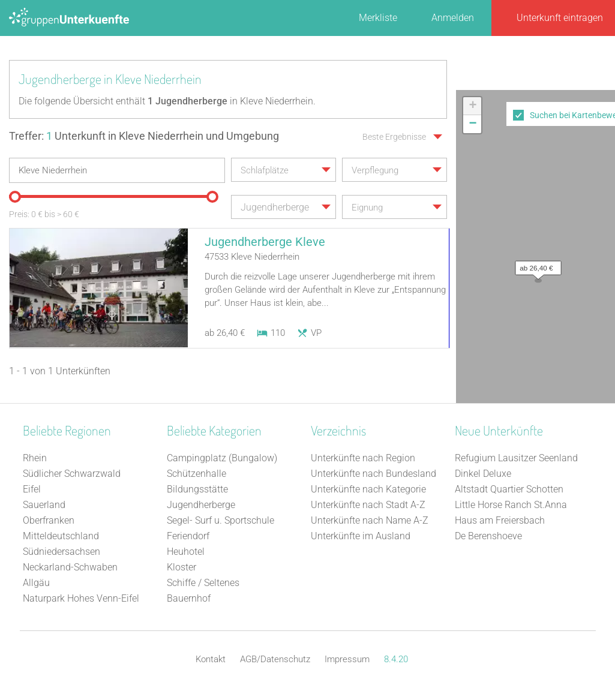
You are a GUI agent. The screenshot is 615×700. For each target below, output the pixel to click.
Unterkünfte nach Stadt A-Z (368, 505)
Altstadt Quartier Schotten (509, 489)
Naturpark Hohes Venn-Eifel (81, 598)
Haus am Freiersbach (500, 520)
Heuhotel (186, 552)
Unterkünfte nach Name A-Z (370, 520)
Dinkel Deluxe (483, 474)
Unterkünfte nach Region (363, 458)
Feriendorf (188, 536)
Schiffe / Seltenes (203, 583)
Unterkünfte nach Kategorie (368, 489)
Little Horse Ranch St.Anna (511, 505)
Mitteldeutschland (61, 536)
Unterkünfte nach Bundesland (373, 474)
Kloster (181, 567)
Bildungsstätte (197, 489)
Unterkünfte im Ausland (361, 536)
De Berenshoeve (488, 536)
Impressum (347, 659)
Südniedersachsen (61, 552)
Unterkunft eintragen (560, 18)
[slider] (15, 197)
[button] (535, 265)
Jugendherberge (201, 505)
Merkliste (378, 18)
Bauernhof (189, 598)
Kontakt (211, 659)
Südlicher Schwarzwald (72, 474)
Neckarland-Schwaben (70, 567)
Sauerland (44, 505)
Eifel (32, 489)
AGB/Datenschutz (275, 659)
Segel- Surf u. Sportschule (220, 520)
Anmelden (453, 18)
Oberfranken (49, 520)
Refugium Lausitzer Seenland (516, 458)
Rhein (35, 458)
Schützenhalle (196, 474)
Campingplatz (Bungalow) (222, 458)
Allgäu (36, 583)
